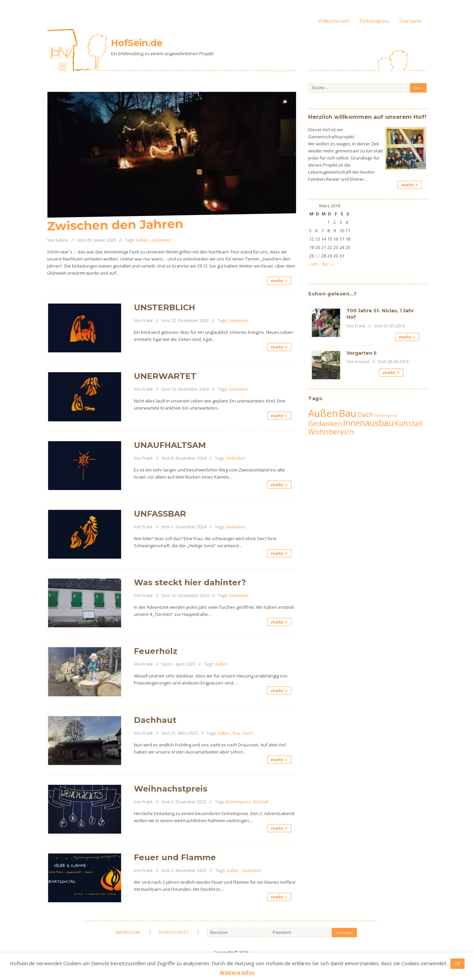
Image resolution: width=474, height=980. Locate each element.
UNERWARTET (165, 376)
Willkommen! (334, 21)
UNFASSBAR (160, 514)
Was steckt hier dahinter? (190, 582)
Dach (248, 733)
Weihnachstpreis (171, 789)
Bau (236, 733)
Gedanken (161, 240)
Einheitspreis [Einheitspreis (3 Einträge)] (386, 416)
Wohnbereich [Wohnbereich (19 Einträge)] (331, 432)
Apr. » (327, 264)
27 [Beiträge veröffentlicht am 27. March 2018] (318, 256)
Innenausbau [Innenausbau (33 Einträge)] (368, 423)
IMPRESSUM (128, 932)
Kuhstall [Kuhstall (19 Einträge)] (409, 423)
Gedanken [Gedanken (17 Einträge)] (325, 423)
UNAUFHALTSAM (170, 445)
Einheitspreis (374, 21)
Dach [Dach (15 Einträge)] (366, 414)
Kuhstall (261, 802)
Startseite (411, 21)
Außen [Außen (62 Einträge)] (323, 413)
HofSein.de (137, 43)
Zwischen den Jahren (115, 225)
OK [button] (458, 964)
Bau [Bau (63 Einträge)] (348, 413)
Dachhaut (155, 720)
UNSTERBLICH (165, 307)
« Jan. (314, 264)
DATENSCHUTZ (173, 932)
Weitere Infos (237, 972)
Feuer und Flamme (175, 857)
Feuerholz (156, 651)
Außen (142, 240)
